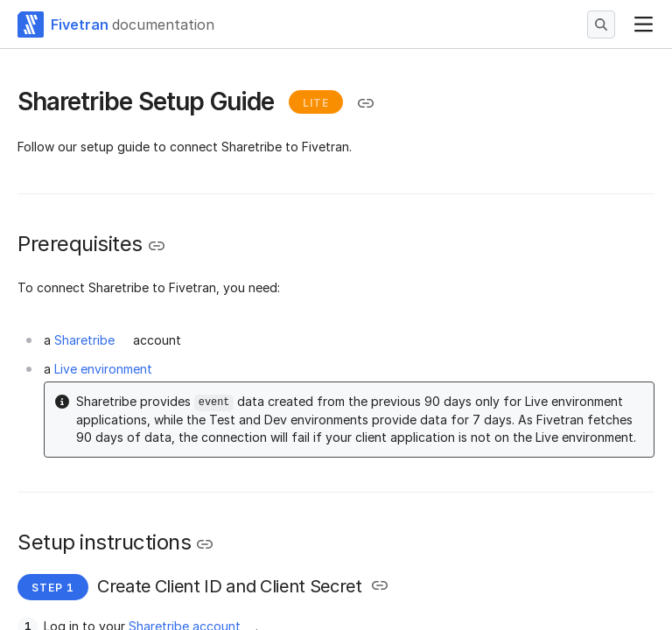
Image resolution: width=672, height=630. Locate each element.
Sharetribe (84, 340)
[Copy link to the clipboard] (366, 103)
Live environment (103, 369)
